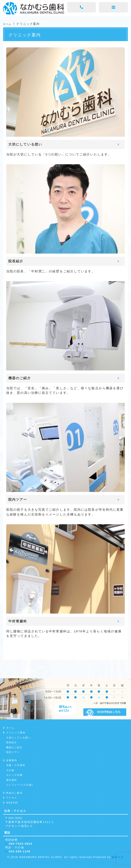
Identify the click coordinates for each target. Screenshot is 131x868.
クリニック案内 (16, 733)
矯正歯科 (12, 780)
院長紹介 (12, 742)
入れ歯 (10, 770)
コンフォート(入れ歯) (20, 785)
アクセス (12, 798)
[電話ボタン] (82, 7)
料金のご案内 (14, 793)
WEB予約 (12, 803)
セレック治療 (14, 775)
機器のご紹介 (14, 747)
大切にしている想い (19, 738)
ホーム (10, 728)
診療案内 (12, 760)
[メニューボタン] (113, 7)
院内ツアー (13, 752)
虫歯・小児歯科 (16, 765)
